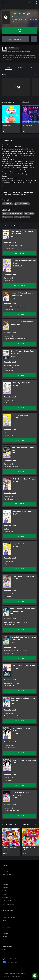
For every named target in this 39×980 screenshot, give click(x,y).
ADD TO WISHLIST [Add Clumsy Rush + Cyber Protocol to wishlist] (15, 39)
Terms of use (32, 970)
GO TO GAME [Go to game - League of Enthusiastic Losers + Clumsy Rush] (20, 344)
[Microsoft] (19, 2)
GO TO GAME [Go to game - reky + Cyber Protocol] (20, 569)
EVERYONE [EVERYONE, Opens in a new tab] (14, 48)
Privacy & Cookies (23, 970)
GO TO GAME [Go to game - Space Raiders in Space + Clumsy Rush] (20, 816)
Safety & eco (24, 973)
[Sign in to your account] (36, 3)
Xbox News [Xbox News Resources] (5, 888)
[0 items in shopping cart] (31, 3)
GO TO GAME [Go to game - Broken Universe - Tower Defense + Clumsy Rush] (20, 658)
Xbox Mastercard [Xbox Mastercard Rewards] (7, 940)
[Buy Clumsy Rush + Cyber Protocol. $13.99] (19, 31)
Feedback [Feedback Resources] (5, 894)
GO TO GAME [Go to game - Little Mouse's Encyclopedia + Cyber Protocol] (20, 253)
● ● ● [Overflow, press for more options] (34, 39)
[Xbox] (5, 7)
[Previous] (31, 75)
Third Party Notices (15, 973)
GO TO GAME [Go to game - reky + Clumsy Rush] (20, 440)
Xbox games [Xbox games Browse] (6, 871)
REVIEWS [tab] (19, 67)
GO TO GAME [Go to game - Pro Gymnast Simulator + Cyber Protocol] (20, 721)
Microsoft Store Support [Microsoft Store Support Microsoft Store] (9, 917)
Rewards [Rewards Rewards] (5, 937)
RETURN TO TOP (20, 285)
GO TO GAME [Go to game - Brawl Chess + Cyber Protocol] (20, 691)
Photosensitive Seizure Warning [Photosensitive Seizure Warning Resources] (11, 901)
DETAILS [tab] (9, 67)
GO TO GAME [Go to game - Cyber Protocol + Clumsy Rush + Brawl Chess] (20, 375)
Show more (6, 186)
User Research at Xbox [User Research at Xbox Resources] (8, 904)
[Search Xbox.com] (7, 3)
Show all (26, 102)
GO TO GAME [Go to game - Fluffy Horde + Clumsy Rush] (20, 601)
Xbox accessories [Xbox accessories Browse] (7, 878)
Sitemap (5, 970)
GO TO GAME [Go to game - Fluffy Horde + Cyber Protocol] (20, 504)
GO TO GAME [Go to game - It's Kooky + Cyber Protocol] (20, 536)
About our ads (6, 976)
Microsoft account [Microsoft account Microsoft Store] (7, 914)
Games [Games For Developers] (4, 949)
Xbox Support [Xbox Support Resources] (6, 891)
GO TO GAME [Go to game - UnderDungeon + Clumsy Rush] (20, 785)
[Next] (35, 75)
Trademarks (5, 973)
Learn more (9, 59)
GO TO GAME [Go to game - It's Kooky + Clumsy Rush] (20, 408)
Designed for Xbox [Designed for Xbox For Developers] (7, 953)
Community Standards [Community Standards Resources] (8, 898)
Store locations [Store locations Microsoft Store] (6, 927)
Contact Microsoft (13, 970)
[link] (11, 119)
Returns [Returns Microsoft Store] (4, 920)
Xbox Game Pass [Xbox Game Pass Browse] (7, 875)
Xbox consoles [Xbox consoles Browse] (6, 868)
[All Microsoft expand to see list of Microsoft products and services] (3, 3)
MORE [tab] (31, 67)
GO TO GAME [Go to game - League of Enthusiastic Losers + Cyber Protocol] (20, 314)
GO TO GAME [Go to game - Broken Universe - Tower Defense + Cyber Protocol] (20, 630)
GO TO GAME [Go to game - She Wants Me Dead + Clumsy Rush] (20, 471)
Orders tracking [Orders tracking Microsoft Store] (6, 924)
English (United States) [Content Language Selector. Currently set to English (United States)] (11, 959)
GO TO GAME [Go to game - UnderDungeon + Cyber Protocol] (20, 753)
